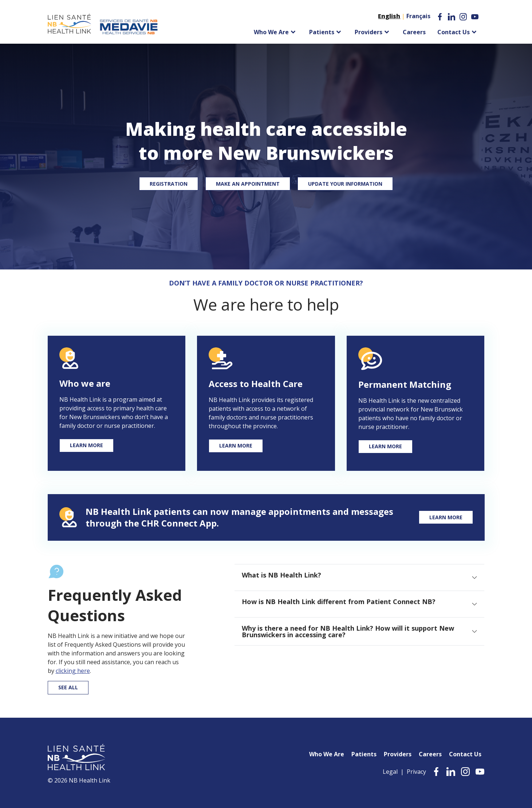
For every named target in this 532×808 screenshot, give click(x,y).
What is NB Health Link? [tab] (281, 575)
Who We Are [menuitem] (271, 32)
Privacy (416, 772)
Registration (169, 184)
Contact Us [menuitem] (454, 32)
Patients (364, 754)
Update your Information (345, 184)
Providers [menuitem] (369, 32)
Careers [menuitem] (414, 32)
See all (68, 687)
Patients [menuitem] (322, 32)
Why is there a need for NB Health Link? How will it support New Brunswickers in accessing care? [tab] (348, 631)
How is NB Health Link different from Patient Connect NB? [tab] (339, 602)
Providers (398, 754)
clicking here (73, 671)
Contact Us (465, 754)
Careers (430, 754)
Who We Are (327, 754)
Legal (390, 772)
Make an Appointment (248, 184)
